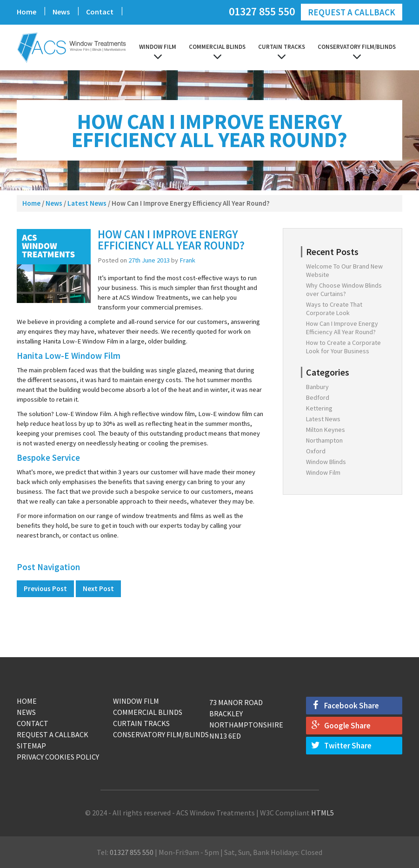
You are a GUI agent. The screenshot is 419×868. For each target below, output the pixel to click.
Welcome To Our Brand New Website (344, 270)
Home (27, 12)
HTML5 (323, 813)
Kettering (319, 408)
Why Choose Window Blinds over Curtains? (344, 289)
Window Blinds (326, 462)
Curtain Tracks (282, 47)
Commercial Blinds (217, 47)
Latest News (87, 203)
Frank (187, 260)
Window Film (158, 47)
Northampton (324, 440)
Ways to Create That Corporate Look (334, 309)
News (61, 12)
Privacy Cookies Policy (58, 757)
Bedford (318, 397)
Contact (100, 12)
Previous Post (45, 589)
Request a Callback (352, 12)
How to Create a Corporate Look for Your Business (343, 347)
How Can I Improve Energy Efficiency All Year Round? (342, 328)
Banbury (317, 387)
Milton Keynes (326, 430)
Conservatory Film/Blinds (357, 47)
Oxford (316, 451)
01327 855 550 (262, 11)
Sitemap (31, 746)
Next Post (98, 589)
